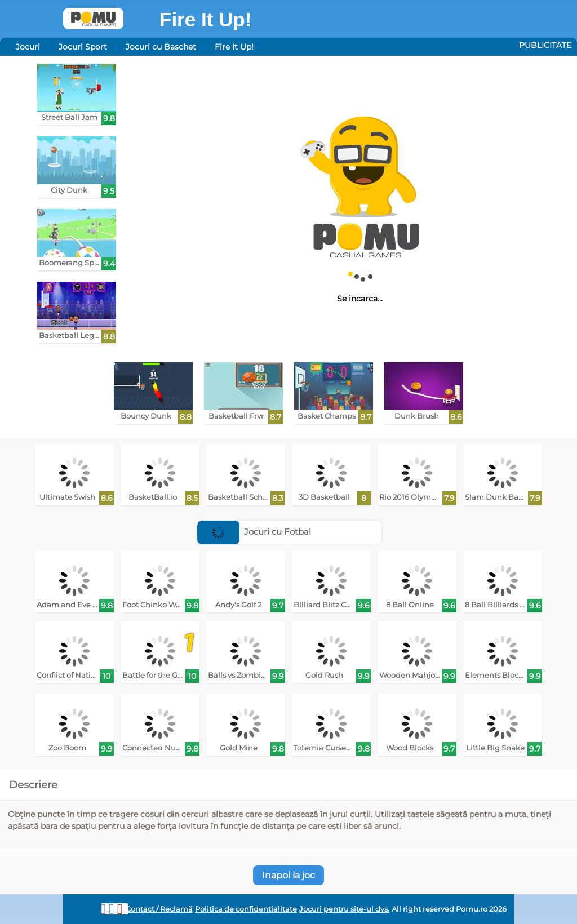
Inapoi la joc (288, 875)
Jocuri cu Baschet (161, 47)
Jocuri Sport (83, 47)
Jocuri (28, 47)
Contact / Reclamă (159, 909)
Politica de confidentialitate (246, 909)
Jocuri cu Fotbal (254, 532)
